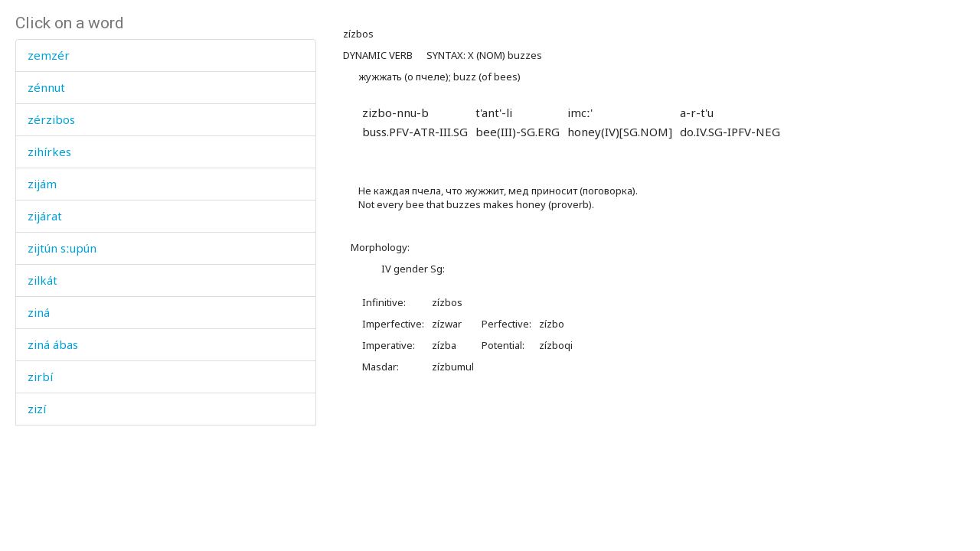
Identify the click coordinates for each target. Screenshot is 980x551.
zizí (37, 409)
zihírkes (49, 152)
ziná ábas (53, 344)
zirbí (40, 377)
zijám (42, 184)
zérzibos (51, 119)
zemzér (49, 55)
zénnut (46, 87)
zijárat (45, 216)
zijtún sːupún (62, 248)
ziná (39, 312)
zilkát (42, 280)
